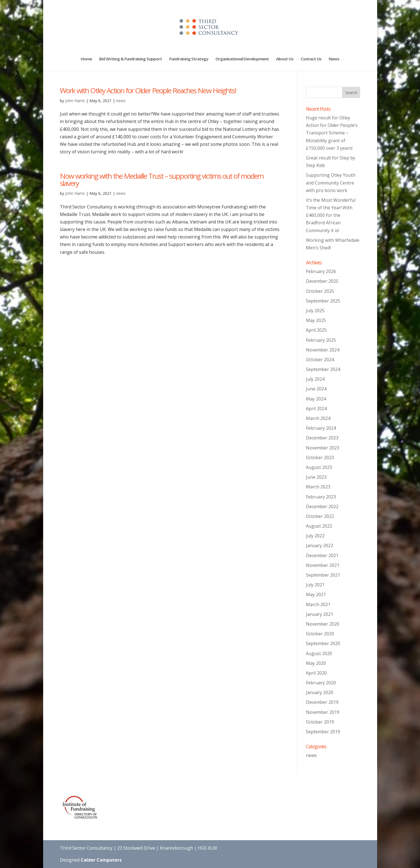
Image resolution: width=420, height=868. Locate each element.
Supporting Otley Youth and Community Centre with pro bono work (331, 183)
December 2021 (322, 555)
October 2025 (320, 291)
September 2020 (323, 643)
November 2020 (323, 624)
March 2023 (318, 487)
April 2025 (316, 330)
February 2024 (321, 428)
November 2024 (323, 350)
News (334, 59)
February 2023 (321, 497)
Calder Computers (101, 860)
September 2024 (323, 369)
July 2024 (315, 379)
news (121, 101)
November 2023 (323, 448)
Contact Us (311, 59)
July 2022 (315, 536)
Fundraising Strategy (189, 59)
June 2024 (316, 389)
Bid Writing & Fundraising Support (131, 59)
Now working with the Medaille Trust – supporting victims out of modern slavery (162, 179)
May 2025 (316, 320)
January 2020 (320, 692)
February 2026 (321, 271)
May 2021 (316, 594)
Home (86, 59)
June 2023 (316, 477)
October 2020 (320, 634)
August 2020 (319, 653)
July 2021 (315, 585)
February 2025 (321, 340)
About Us (285, 59)
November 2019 (323, 712)
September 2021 (323, 575)
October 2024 (320, 360)
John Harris (75, 101)
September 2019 (323, 732)
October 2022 (320, 516)
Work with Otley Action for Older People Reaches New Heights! (148, 90)
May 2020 (316, 663)
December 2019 (322, 702)
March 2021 (318, 604)
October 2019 (320, 722)
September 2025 (323, 301)
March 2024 (318, 418)
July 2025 (315, 311)
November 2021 (323, 565)
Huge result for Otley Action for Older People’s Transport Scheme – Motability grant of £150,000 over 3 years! (332, 133)
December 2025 (322, 281)
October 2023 (320, 458)
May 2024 (316, 399)
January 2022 (320, 545)
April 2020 (316, 673)
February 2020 (321, 683)
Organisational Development (242, 59)
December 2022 (322, 506)
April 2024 (316, 409)
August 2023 (319, 467)
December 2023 (322, 438)
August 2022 (319, 526)
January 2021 (320, 614)
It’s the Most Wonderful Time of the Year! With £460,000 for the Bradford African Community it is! (331, 215)
